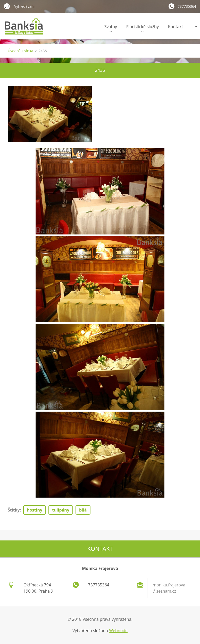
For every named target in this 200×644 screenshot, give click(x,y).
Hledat (7, 6)
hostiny (35, 510)
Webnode (118, 631)
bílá (83, 510)
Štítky (14, 510)
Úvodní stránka (20, 51)
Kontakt (176, 27)
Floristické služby (143, 28)
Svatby (111, 28)
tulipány (61, 510)
